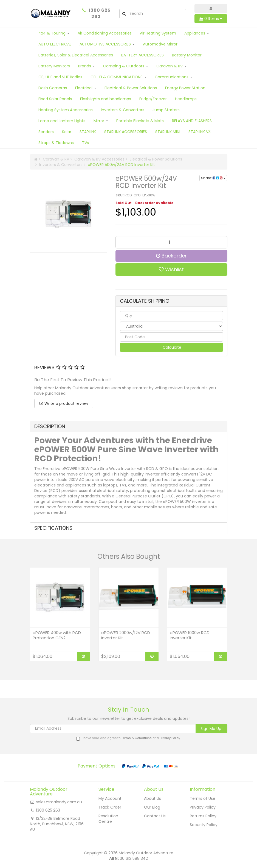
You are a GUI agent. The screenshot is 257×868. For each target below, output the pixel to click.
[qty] (171, 316)
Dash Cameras (53, 88)
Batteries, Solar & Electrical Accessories (76, 55)
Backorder (171, 256)
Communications (173, 77)
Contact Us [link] (155, 816)
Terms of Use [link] (203, 798)
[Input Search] (157, 14)
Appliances (197, 33)
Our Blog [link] (152, 807)
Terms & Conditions (136, 738)
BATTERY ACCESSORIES (142, 55)
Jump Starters (166, 110)
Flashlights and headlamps (106, 99)
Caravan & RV (171, 66)
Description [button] (50, 426)
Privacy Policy (170, 738)
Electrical (86, 88)
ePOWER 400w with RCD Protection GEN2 (57, 635)
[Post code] (171, 337)
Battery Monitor (187, 55)
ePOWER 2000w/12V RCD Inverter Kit (126, 635)
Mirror (101, 121)
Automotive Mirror (160, 44)
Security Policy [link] (204, 825)
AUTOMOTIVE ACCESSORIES (107, 44)
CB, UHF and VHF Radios (60, 77)
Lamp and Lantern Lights (62, 121)
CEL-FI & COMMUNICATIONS (118, 77)
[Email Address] (113, 729)
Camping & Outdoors (126, 66)
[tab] (129, 368)
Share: (213, 178)
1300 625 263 (100, 13)
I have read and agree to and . (128, 738)
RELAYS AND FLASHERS (192, 121)
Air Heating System (158, 33)
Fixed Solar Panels (55, 99)
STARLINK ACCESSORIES (126, 132)
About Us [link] (152, 798)
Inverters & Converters (123, 110)
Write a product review (64, 403)
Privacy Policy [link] (203, 807)
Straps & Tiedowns (56, 143)
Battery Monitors (54, 66)
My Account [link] (110, 798)
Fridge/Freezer (153, 99)
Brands (87, 66)
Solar (67, 132)
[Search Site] (124, 14)
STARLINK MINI (168, 132)
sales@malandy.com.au (59, 802)
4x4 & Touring (54, 33)
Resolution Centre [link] (108, 819)
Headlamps (186, 99)
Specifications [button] (53, 528)
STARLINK (88, 132)
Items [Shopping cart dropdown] (211, 19)
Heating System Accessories (66, 110)
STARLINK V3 (200, 132)
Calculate (171, 347)
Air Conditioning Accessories (105, 33)
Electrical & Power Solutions (131, 88)
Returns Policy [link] (203, 816)
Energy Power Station (185, 88)
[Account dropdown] (211, 8)
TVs (85, 143)
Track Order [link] (110, 807)
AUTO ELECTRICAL (55, 44)
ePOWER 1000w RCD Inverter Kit (190, 635)
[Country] (171, 326)
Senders (46, 132)
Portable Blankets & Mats (140, 121)
